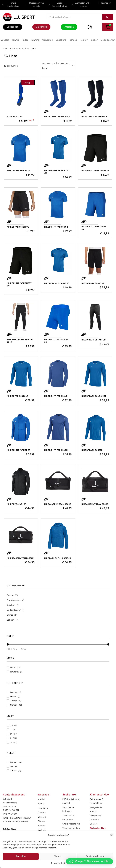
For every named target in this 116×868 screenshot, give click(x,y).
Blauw (13, 762)
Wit (12, 766)
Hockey (41, 826)
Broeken (11, 605)
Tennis (41, 804)
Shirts (10, 615)
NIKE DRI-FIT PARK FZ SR (19, 450)
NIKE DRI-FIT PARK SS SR (56, 227)
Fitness (41, 821)
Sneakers (42, 817)
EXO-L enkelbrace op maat (71, 801)
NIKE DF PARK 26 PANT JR (93, 340)
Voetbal (41, 799)
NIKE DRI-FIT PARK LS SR (56, 450)
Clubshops (18, 49)
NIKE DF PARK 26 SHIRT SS (57, 284)
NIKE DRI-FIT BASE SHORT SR (57, 341)
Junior (14, 701)
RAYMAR (14, 672)
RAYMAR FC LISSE (15, 117)
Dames (14, 692)
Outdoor (42, 813)
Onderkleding (14, 610)
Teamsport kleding (71, 828)
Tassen (10, 595)
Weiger (58, 856)
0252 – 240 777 (12, 810)
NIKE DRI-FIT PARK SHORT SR (94, 228)
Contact (94, 824)
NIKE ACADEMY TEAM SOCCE (58, 504)
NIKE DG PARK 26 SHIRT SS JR (57, 172)
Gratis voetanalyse (71, 824)
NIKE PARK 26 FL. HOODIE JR (58, 558)
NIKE (13, 668)
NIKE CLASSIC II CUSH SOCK (57, 117)
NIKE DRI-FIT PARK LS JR (56, 396)
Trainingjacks (13, 600)
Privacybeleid (58, 863)
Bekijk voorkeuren (95, 856)
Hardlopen (43, 808)
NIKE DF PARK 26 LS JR (18, 396)
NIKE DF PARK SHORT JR (93, 284)
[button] (111, 835)
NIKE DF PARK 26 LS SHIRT (94, 396)
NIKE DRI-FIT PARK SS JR (19, 171)
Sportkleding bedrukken (68, 809)
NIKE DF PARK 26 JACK (92, 450)
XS (12, 725)
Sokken (10, 620)
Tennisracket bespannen (68, 818)
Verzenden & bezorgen (96, 818)
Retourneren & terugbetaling (97, 801)
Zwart (13, 771)
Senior (14, 705)
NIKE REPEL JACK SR (17, 504)
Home (6, 49)
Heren (13, 696)
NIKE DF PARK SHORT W (18, 227)
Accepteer (21, 856)
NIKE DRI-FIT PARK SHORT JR (95, 171)
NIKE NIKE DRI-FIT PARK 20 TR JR (20, 341)
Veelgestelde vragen (96, 809)
